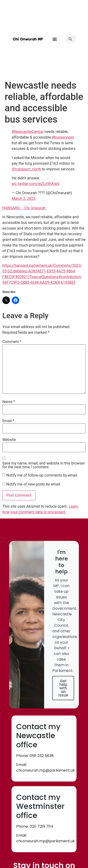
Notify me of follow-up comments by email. (42, 475)
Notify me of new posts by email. (34, 484)
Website (9, 440)
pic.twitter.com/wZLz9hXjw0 (36, 184)
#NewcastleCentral (28, 132)
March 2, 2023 (24, 199)
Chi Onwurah (35, 208)
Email (8, 421)
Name (9, 402)
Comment (12, 342)
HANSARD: (13, 208)
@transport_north (26, 169)
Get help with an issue (63, 688)
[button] (55, 39)
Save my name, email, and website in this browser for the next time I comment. (44, 465)
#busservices (63, 137)
